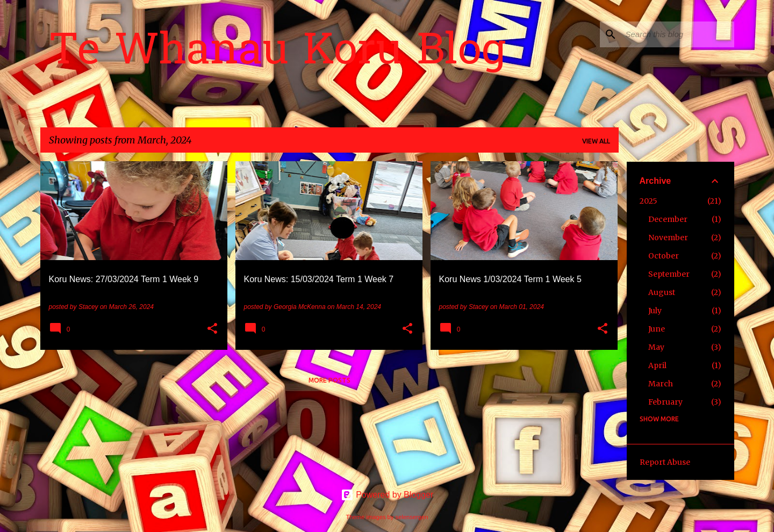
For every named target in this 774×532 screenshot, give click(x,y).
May (656, 347)
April (657, 365)
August (662, 292)
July (655, 311)
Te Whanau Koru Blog (277, 53)
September (669, 274)
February (665, 402)
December (668, 219)
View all (596, 141)
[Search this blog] (678, 34)
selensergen (412, 517)
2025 (648, 201)
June (657, 329)
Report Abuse (665, 462)
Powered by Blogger (387, 495)
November (668, 238)
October (664, 256)
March (661, 384)
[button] (212, 329)
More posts (329, 380)
